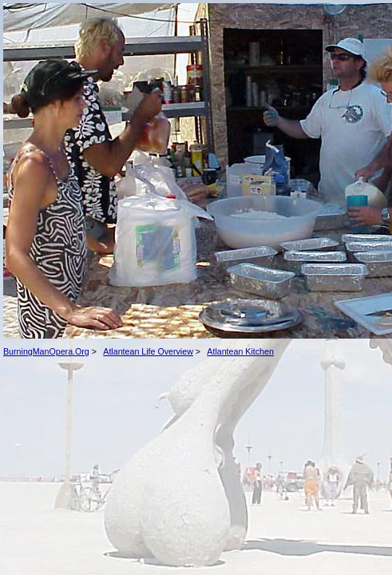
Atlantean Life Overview (148, 351)
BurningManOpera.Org (46, 351)
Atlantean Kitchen (240, 351)
